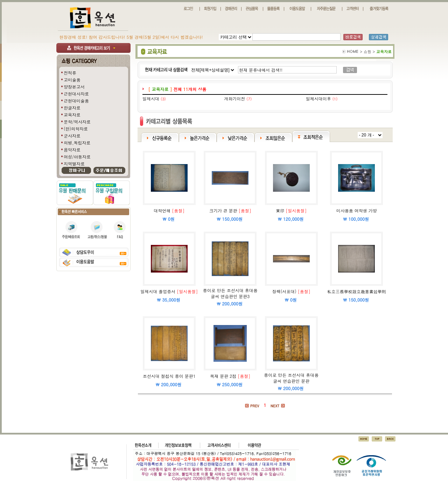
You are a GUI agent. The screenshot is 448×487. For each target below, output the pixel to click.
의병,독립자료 (77, 143)
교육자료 (72, 115)
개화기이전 (234, 98)
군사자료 (72, 136)
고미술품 (72, 80)
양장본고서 (74, 87)
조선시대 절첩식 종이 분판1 (169, 376)
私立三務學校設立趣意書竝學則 (357, 291)
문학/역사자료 (77, 122)
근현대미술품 (76, 101)
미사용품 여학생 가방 (357, 210)
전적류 (70, 73)
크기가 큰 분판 (223, 210)
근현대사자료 (76, 94)
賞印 (280, 210)
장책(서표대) (284, 291)
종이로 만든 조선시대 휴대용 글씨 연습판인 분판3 (230, 293)
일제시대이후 (318, 98)
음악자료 (72, 150)
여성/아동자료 (77, 157)
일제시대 (151, 98)
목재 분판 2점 (223, 376)
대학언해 (162, 210)
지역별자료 (74, 164)
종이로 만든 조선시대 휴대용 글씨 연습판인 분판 (291, 378)
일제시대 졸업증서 (158, 291)
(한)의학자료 (76, 129)
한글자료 (72, 108)
